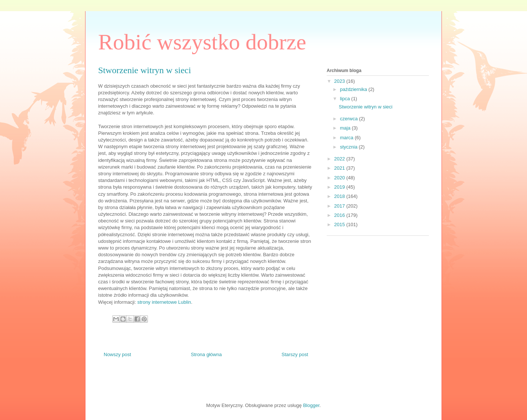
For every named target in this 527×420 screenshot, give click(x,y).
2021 (340, 168)
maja (346, 128)
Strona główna (206, 354)
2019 (340, 187)
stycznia (350, 147)
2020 (340, 178)
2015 (340, 224)
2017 (340, 206)
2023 (340, 81)
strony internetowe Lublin (164, 302)
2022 (340, 159)
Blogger (311, 405)
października (354, 89)
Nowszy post (117, 354)
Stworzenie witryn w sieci (366, 107)
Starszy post (295, 354)
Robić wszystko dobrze (202, 42)
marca (347, 138)
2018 (340, 196)
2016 (340, 215)
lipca (346, 99)
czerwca (350, 119)
